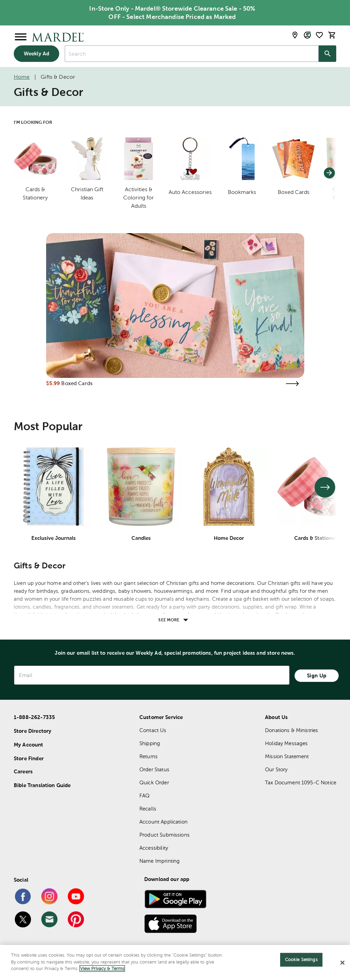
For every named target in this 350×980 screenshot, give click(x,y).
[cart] (332, 35)
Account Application (163, 822)
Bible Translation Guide (42, 785)
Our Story (276, 769)
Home (22, 77)
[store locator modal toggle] (295, 35)
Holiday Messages (286, 743)
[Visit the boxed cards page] (293, 384)
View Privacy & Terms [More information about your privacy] (102, 968)
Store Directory (33, 731)
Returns (149, 756)
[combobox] (192, 54)
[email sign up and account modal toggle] (307, 35)
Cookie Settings (301, 960)
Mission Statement (287, 756)
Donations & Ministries (291, 730)
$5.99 (53, 383)
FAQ (145, 796)
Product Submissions (165, 835)
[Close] (342, 963)
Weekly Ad (36, 53)
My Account (29, 745)
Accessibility (154, 848)
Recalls (148, 809)
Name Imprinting (160, 861)
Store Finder (29, 758)
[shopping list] (319, 35)
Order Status (154, 769)
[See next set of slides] (325, 487)
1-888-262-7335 (34, 717)
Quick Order (154, 782)
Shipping (150, 743)
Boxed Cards (77, 383)
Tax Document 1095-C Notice (301, 782)
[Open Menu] (21, 37)
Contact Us (153, 730)
